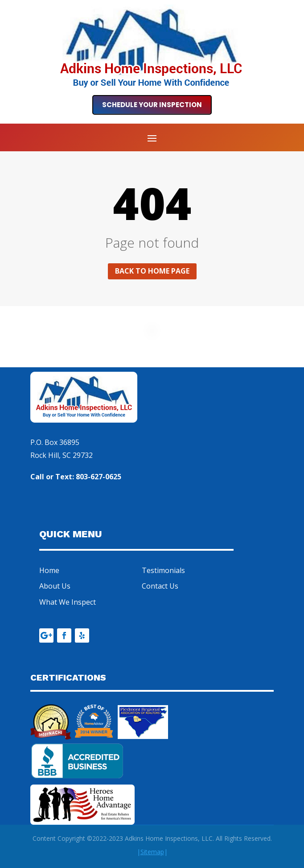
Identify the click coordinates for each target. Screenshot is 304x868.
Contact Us (160, 586)
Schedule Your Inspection (152, 105)
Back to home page (152, 271)
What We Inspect (68, 602)
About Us (55, 586)
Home (49, 570)
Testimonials (163, 570)
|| (152, 852)
